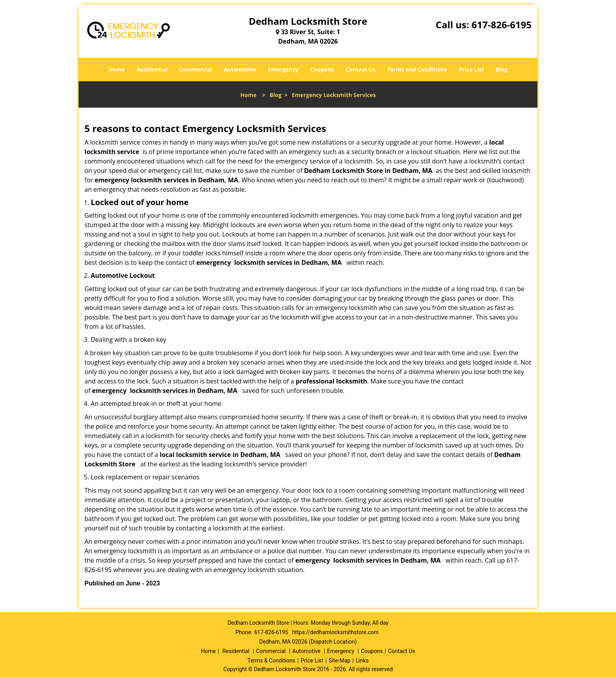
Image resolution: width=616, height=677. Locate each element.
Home (116, 69)
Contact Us (361, 69)
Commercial (196, 69)
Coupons (322, 69)
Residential (152, 69)
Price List (471, 69)
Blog (501, 69)
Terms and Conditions (417, 69)
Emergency (283, 69)
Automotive (240, 69)
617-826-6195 (501, 25)
